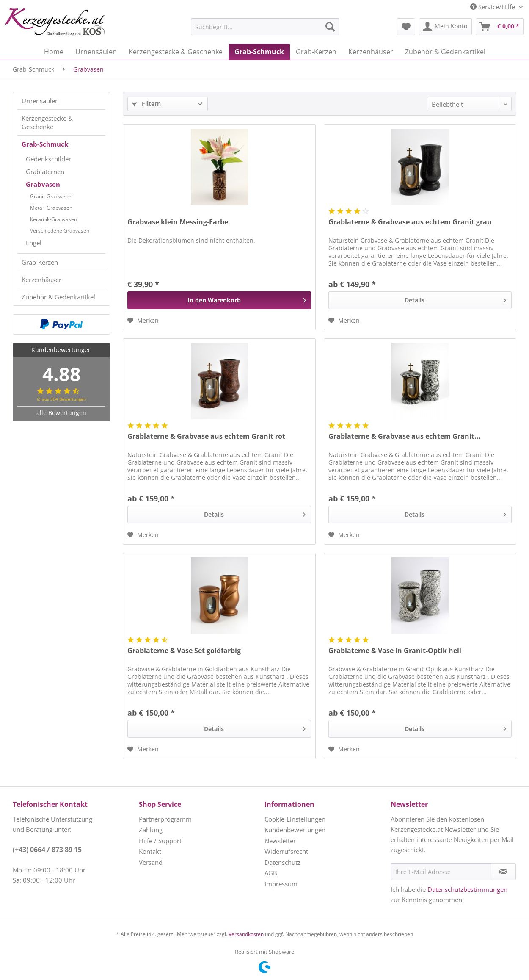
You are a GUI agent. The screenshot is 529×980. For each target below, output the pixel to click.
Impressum (281, 884)
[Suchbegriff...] (265, 27)
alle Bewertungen (61, 413)
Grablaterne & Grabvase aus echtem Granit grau (410, 222)
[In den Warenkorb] (219, 300)
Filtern (146, 104)
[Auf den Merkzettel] (143, 321)
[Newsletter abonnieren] (504, 872)
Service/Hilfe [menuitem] (493, 7)
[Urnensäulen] (96, 52)
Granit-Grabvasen (51, 196)
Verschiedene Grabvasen (60, 231)
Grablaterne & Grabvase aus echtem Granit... (405, 436)
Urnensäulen (40, 101)
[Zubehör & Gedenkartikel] (445, 52)
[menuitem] (244, 27)
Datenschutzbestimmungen (467, 889)
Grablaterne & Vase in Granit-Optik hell (395, 651)
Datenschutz (282, 862)
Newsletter (280, 841)
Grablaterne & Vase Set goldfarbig (184, 651)
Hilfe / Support (160, 841)
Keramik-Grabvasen (54, 219)
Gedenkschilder (48, 159)
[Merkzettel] (406, 27)
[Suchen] (330, 27)
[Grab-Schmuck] (259, 52)
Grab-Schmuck (45, 144)
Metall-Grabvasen (51, 208)
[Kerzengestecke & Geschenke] (176, 52)
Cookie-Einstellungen (295, 819)
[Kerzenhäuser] (371, 52)
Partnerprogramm (165, 819)
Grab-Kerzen (40, 262)
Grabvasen (43, 184)
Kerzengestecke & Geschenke (47, 122)
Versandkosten (246, 934)
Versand (151, 862)
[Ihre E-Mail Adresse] (441, 872)
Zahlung (151, 830)
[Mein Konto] (445, 27)
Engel (34, 243)
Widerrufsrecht (286, 851)
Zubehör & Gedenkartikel (58, 297)
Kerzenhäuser (41, 280)
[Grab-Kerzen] (316, 52)
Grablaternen (45, 172)
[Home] (54, 52)
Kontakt (150, 851)
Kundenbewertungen (295, 830)
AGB (271, 873)
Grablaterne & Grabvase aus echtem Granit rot (206, 436)
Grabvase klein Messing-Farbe (178, 222)
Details (455, 299)
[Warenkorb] (500, 27)
